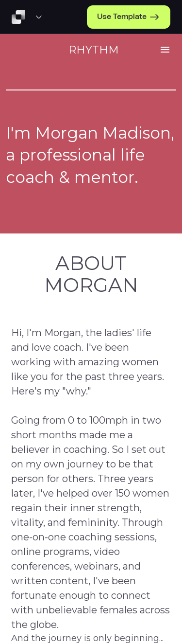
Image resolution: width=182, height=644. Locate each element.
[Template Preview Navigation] (39, 17)
